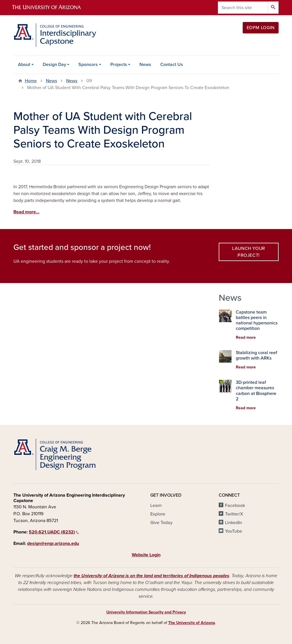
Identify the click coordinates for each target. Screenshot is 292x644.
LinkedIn (234, 523)
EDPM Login (261, 28)
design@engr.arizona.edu (53, 543)
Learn (156, 505)
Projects (119, 65)
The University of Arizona (192, 623)
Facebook (235, 505)
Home (31, 81)
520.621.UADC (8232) (54, 532)
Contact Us (172, 65)
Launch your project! (249, 252)
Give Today (161, 523)
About (24, 65)
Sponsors (88, 65)
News (145, 65)
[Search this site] (243, 8)
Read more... (26, 212)
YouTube (234, 531)
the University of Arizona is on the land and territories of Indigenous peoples (151, 576)
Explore (158, 514)
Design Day (54, 65)
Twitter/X (234, 514)
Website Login (146, 555)
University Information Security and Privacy (146, 612)
